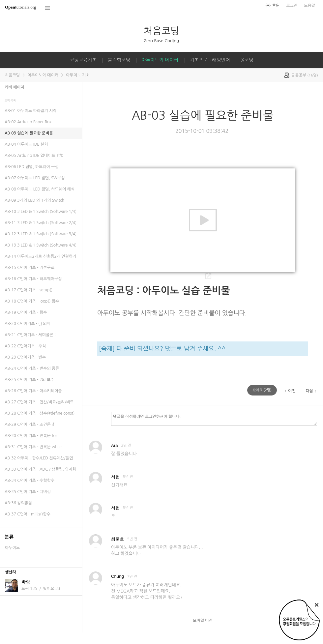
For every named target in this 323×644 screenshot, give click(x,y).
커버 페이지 (15, 87)
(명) (262, 390)
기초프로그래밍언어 (210, 60)
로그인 (292, 6)
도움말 (309, 6)
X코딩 (247, 60)
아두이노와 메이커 (160, 60)
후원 (276, 6)
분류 (9, 537)
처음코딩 (161, 31)
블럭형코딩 (119, 60)
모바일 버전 (203, 621)
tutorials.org (21, 7)
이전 (292, 391)
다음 (309, 391)
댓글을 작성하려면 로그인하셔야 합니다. (214, 419)
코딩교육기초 (83, 60)
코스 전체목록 (48, 8)
